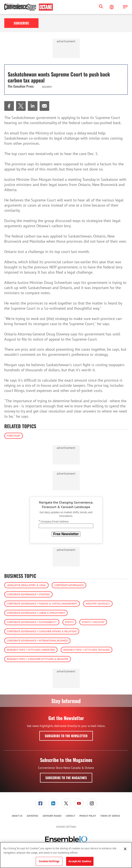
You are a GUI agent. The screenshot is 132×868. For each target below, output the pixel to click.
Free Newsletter (66, 534)
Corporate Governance (69, 585)
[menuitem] (9, 106)
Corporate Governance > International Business (37, 640)
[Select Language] (112, 7)
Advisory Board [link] (52, 816)
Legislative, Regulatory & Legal (26, 585)
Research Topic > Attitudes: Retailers (87, 650)
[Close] (125, 849)
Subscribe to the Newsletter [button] (66, 736)
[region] (66, 855)
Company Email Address (54, 522)
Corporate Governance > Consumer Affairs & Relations (42, 631)
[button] (125, 7)
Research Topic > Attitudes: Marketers (31, 650)
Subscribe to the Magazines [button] (66, 778)
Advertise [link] (33, 816)
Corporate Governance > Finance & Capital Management (42, 604)
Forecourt (14, 436)
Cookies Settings (66, 827)
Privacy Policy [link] (88, 816)
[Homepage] (29, 7)
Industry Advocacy (98, 604)
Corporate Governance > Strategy (28, 594)
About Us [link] (17, 816)
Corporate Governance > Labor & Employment (36, 613)
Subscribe (21, 23)
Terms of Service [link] (110, 816)
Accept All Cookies (80, 861)
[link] (9, 106)
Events (69, 622)
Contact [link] (70, 816)
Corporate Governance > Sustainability (32, 622)
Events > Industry (93, 622)
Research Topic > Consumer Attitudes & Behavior (38, 659)
